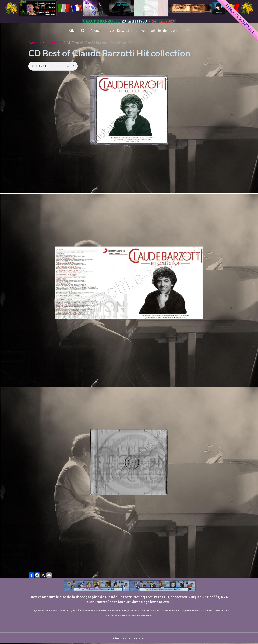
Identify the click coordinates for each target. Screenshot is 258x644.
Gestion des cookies (129, 638)
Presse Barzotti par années (126, 30)
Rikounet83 (77, 30)
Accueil (96, 30)
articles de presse (164, 30)
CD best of (54, 43)
